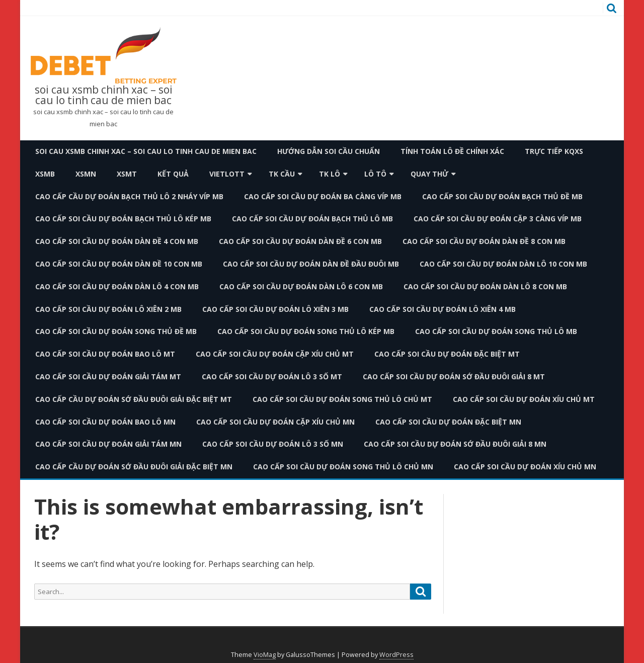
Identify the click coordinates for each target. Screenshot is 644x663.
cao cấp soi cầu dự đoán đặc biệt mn (448, 422)
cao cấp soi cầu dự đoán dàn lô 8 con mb (485, 286)
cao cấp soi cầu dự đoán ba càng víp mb (323, 196)
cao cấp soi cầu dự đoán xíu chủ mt (524, 399)
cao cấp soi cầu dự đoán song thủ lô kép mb (306, 331)
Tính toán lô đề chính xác (452, 151)
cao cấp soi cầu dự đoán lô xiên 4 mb (442, 309)
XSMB (45, 174)
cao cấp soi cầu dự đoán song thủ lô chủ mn (343, 467)
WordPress (396, 655)
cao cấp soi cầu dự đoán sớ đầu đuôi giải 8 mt (454, 377)
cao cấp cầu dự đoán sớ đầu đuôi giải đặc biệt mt (134, 399)
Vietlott (227, 174)
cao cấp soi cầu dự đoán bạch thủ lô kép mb (123, 219)
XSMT (127, 174)
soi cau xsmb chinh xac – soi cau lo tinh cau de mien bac (104, 95)
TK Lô (330, 174)
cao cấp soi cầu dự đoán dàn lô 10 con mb (503, 264)
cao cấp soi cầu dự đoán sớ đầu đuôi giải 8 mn (455, 444)
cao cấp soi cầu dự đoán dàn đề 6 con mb (300, 241)
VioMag (265, 655)
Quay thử (429, 174)
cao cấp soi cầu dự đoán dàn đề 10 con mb (119, 264)
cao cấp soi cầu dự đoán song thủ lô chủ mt (342, 399)
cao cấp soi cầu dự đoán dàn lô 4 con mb (117, 286)
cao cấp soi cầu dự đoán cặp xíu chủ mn (275, 422)
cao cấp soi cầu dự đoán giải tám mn (108, 444)
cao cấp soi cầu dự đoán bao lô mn (105, 422)
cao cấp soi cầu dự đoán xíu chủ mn (525, 467)
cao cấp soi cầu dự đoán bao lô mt (105, 354)
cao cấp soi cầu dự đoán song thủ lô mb (496, 331)
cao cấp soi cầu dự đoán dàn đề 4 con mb (117, 241)
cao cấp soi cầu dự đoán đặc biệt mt (447, 354)
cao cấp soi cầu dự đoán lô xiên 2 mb (108, 309)
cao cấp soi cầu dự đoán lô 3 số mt (272, 377)
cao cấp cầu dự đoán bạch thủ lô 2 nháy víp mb (129, 196)
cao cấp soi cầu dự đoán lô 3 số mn (273, 444)
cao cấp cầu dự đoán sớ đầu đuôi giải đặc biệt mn (134, 467)
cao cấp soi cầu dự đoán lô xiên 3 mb (275, 309)
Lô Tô (375, 174)
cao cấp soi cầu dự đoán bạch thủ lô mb (312, 219)
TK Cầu (282, 174)
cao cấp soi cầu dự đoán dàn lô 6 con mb (301, 286)
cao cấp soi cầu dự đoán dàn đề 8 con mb (484, 241)
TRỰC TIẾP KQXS (554, 151)
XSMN (86, 174)
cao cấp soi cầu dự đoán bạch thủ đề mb (502, 196)
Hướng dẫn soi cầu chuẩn (329, 151)
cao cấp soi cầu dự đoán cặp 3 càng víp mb (498, 219)
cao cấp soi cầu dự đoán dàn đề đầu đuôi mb (311, 264)
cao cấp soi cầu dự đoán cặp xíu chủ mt (275, 354)
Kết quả (173, 174)
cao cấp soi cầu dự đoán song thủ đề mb (116, 331)
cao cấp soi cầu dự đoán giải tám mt (108, 377)
